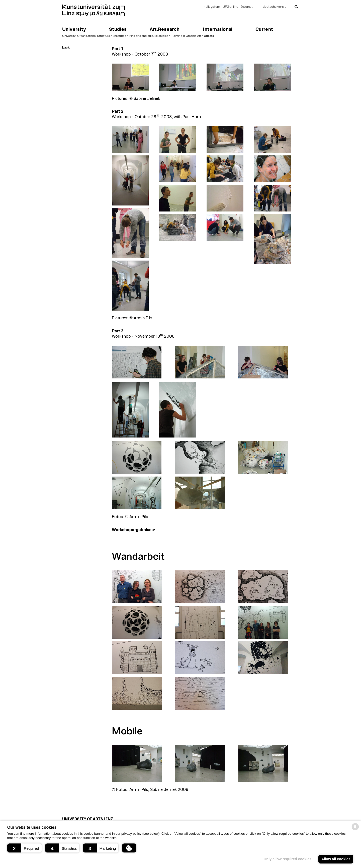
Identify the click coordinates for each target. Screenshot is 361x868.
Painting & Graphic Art (186, 36)
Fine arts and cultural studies (149, 36)
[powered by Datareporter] (355, 830)
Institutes (120, 36)
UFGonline (230, 7)
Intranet (247, 7)
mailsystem (211, 7)
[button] (24, 848)
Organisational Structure (94, 36)
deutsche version (276, 7)
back (66, 48)
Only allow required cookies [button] (287, 859)
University (69, 36)
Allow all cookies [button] (336, 859)
